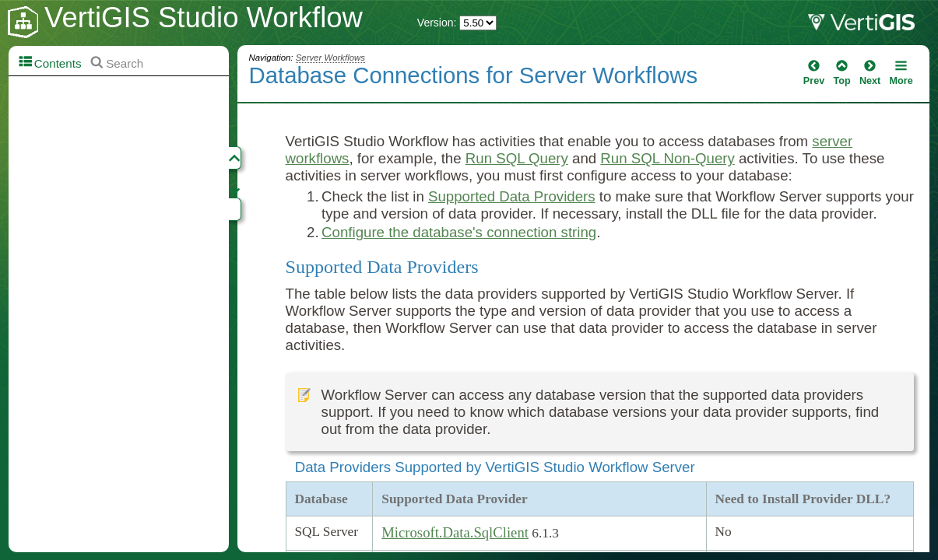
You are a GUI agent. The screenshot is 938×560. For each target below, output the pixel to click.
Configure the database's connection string (459, 232)
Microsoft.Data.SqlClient (455, 532)
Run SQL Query (517, 158)
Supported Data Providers (512, 196)
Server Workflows (330, 58)
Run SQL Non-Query (667, 158)
